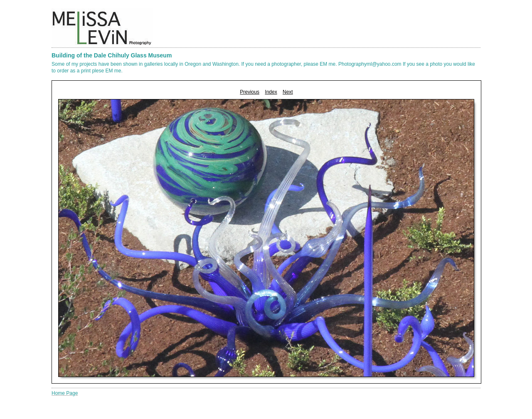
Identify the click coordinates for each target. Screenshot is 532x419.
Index (271, 92)
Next (288, 92)
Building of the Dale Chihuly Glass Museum (112, 55)
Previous (250, 92)
